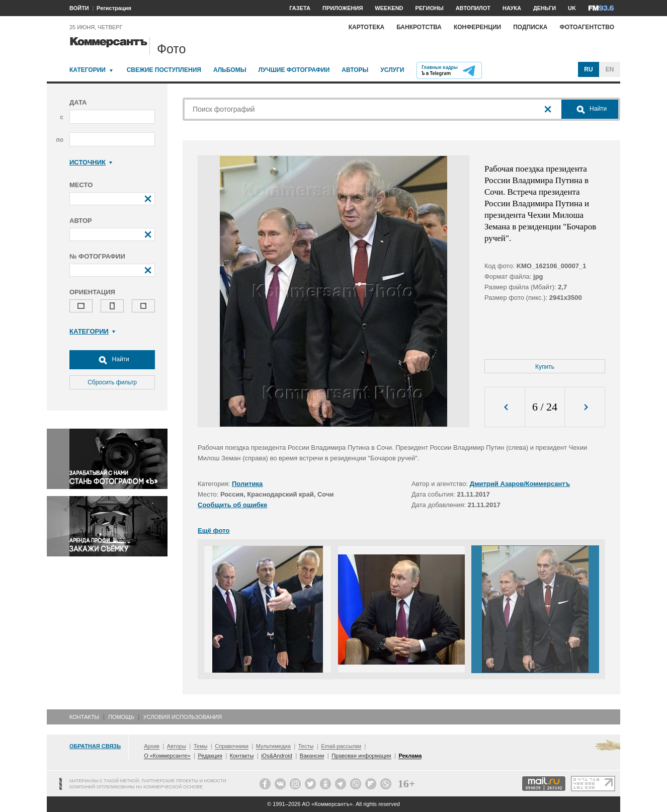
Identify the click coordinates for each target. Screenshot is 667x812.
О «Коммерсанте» (167, 756)
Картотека (367, 27)
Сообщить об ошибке (232, 505)
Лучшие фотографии (294, 70)
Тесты (306, 746)
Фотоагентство (587, 27)
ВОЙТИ (79, 8)
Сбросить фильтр (112, 382)
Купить (545, 367)
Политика (247, 484)
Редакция (210, 756)
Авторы (355, 70)
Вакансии (312, 756)
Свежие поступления (164, 70)
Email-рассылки (341, 746)
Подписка (530, 27)
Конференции (477, 27)
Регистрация (114, 8)
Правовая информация (361, 756)
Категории (88, 70)
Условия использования (183, 717)
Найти (112, 360)
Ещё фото (214, 531)
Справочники (232, 746)
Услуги (392, 70)
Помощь (121, 717)
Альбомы (230, 70)
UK (572, 8)
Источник (91, 162)
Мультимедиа (273, 746)
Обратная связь (95, 746)
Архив (152, 746)
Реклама (410, 756)
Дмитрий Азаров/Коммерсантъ (520, 484)
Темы (201, 746)
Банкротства (419, 27)
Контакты (84, 717)
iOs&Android (277, 756)
